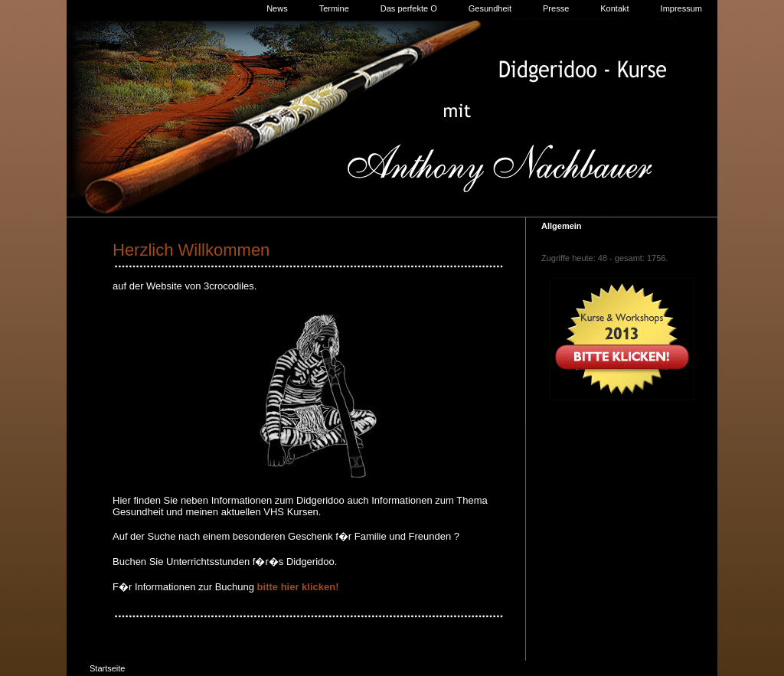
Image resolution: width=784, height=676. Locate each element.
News (277, 8)
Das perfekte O (409, 8)
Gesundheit (490, 8)
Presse (556, 8)
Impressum (681, 8)
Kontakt (614, 8)
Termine (334, 8)
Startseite (107, 668)
